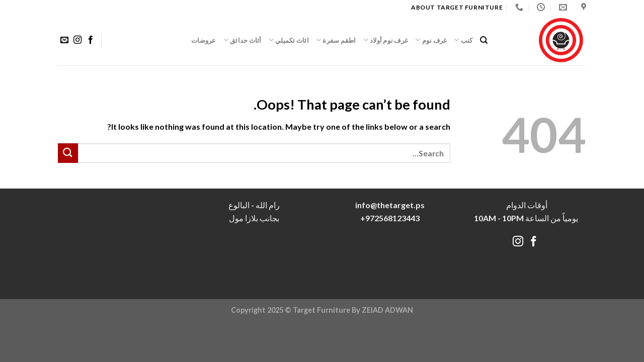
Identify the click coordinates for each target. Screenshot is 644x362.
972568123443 (392, 218)
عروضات (204, 40)
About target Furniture (457, 7)
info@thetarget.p (388, 205)
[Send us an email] (64, 40)
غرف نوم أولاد (386, 40)
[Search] (484, 40)
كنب (463, 40)
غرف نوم (431, 40)
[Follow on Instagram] (77, 40)
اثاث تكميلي (289, 40)
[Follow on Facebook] (91, 40)
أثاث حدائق (243, 40)
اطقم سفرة (336, 40)
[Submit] (68, 153)
